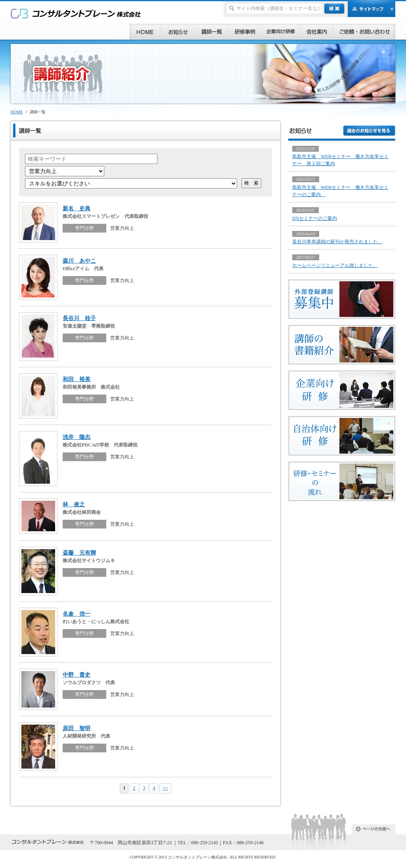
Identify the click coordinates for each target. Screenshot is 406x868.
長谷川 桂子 (79, 318)
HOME (17, 112)
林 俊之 (74, 504)
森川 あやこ (79, 261)
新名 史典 (77, 208)
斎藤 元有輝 (79, 553)
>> (165, 788)
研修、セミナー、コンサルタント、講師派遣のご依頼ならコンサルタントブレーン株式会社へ (76, 13)
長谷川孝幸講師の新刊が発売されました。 (337, 242)
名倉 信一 (77, 614)
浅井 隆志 (77, 437)
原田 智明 (77, 728)
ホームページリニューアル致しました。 (335, 265)
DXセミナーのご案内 (315, 218)
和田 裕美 (77, 379)
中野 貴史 (77, 675)
